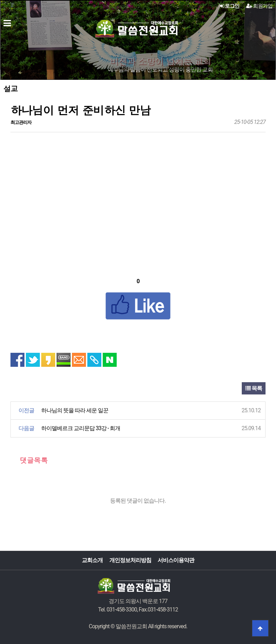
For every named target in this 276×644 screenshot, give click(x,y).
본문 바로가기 (0, 0)
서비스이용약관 (176, 560)
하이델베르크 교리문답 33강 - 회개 (81, 428)
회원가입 (259, 6)
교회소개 (92, 560)
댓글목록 (29, 460)
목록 (254, 388)
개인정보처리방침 (130, 560)
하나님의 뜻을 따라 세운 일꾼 (75, 410)
